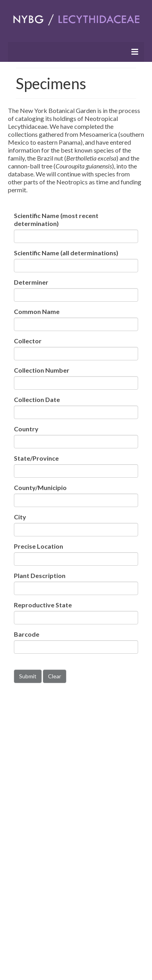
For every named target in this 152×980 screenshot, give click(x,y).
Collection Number (42, 370)
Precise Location (38, 546)
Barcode (27, 634)
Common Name (37, 311)
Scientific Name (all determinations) (66, 253)
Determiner (31, 282)
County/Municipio (40, 487)
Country (26, 429)
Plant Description (40, 575)
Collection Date (37, 399)
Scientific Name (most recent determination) (56, 219)
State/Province (36, 458)
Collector (28, 341)
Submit (28, 676)
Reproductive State (43, 605)
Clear (55, 676)
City (20, 517)
